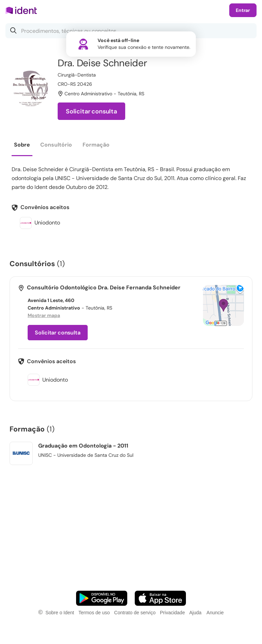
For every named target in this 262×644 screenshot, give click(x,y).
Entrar (243, 10)
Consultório (56, 145)
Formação (96, 145)
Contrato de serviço (135, 613)
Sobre (22, 145)
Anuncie (215, 613)
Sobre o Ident (60, 613)
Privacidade (172, 613)
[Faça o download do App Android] (102, 598)
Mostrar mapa (44, 315)
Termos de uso (94, 613)
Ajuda (195, 613)
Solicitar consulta (91, 111)
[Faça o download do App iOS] (160, 598)
